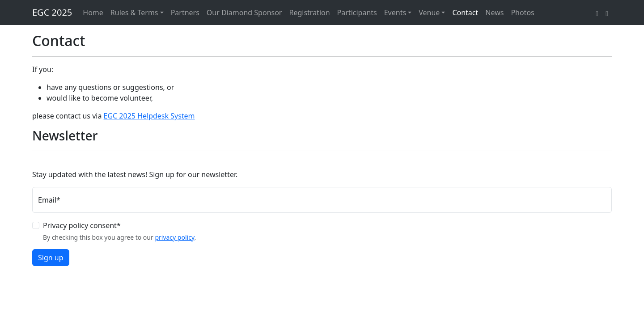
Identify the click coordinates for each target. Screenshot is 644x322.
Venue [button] (429, 13)
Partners (185, 13)
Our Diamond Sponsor (244, 13)
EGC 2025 (52, 12)
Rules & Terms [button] (134, 13)
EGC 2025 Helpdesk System (149, 116)
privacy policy (174, 237)
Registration (309, 13)
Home (93, 13)
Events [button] (395, 13)
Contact (465, 13)
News (494, 13)
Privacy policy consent (82, 225)
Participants (357, 13)
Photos (522, 13)
